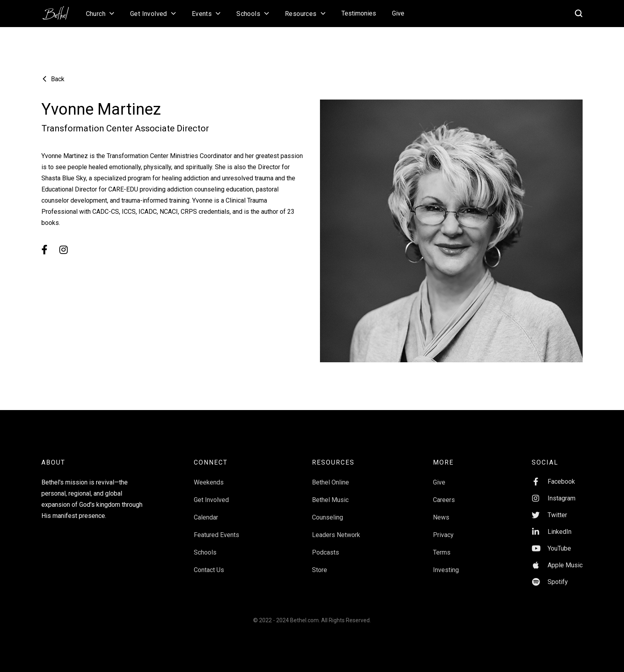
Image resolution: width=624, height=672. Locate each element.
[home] (60, 10)
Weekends (209, 482)
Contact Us (209, 570)
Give (398, 13)
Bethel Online (331, 482)
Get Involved (211, 500)
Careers (444, 500)
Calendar (206, 517)
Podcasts (326, 552)
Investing (446, 570)
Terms (442, 552)
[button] (100, 14)
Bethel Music (330, 500)
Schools (205, 552)
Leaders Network (336, 535)
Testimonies (359, 13)
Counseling (328, 517)
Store (320, 570)
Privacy (443, 535)
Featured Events (216, 535)
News (441, 517)
